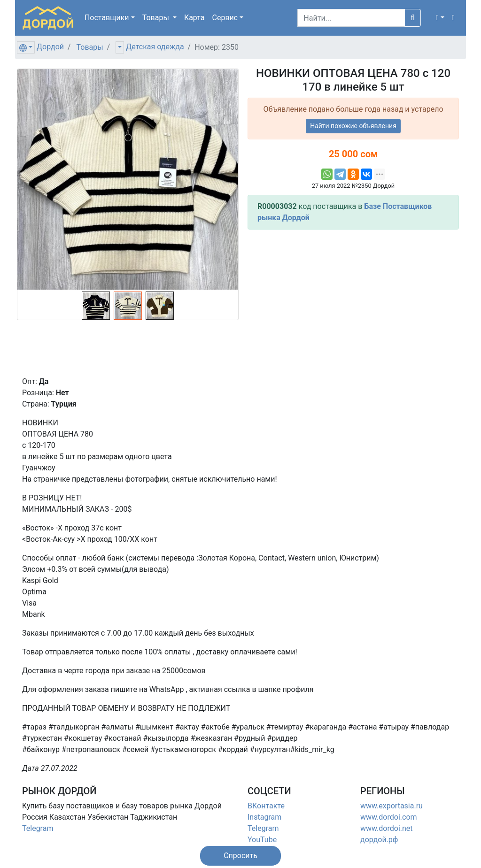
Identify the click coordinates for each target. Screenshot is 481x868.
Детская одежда (155, 47)
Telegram (38, 828)
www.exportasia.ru (392, 806)
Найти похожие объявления (353, 126)
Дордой (50, 47)
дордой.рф (379, 840)
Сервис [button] (225, 18)
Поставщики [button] (107, 18)
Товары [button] (157, 18)
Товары (90, 47)
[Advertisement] (353, 303)
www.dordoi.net (387, 828)
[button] (440, 18)
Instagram (264, 817)
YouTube (262, 840)
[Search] (351, 18)
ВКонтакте (266, 806)
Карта (194, 18)
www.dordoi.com (389, 817)
